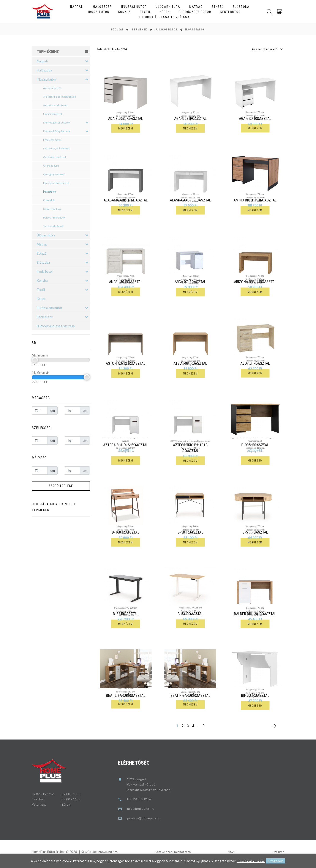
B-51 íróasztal (256, 536)
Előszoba (241, 7)
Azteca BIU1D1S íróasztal (127, 447)
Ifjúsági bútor (134, 7)
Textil (145, 12)
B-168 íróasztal (127, 536)
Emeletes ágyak (52, 140)
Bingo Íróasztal (256, 700)
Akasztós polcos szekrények (59, 97)
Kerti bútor (231, 12)
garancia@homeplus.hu (147, 823)
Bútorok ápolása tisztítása (164, 17)
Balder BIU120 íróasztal (256, 618)
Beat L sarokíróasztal (127, 700)
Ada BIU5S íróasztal (126, 118)
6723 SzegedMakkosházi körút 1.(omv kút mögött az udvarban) (152, 790)
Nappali (77, 7)
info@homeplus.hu (143, 814)
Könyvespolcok (52, 209)
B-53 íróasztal (191, 618)
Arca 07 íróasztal (192, 283)
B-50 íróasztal (191, 536)
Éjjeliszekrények (53, 114)
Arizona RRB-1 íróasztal (256, 283)
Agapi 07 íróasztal (255, 118)
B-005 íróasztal (256, 447)
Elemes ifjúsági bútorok (66, 131)
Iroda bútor (99, 12)
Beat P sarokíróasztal (191, 700)
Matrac (196, 7)
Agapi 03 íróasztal (190, 118)
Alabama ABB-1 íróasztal (126, 201)
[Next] (274, 732)
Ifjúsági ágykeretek (54, 174)
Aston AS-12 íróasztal (127, 365)
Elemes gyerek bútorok (66, 123)
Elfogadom (276, 861)
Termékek (139, 30)
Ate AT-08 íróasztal (192, 365)
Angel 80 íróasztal (127, 283)
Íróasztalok (195, 30)
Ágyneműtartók (52, 88)
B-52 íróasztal (127, 618)
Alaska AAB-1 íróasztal (190, 201)
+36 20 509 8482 (143, 804)
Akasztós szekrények (55, 105)
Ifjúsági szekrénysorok (56, 183)
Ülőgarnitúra (168, 7)
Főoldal (117, 30)
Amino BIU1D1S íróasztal (255, 201)
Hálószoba (103, 7)
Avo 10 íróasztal (256, 365)
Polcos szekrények (54, 218)
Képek (165, 12)
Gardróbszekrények (55, 157)
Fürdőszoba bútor (195, 12)
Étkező (218, 7)
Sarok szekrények (53, 226)
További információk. (251, 861)
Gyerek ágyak (51, 166)
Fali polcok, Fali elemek (56, 148)
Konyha (125, 12)
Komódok (49, 200)
